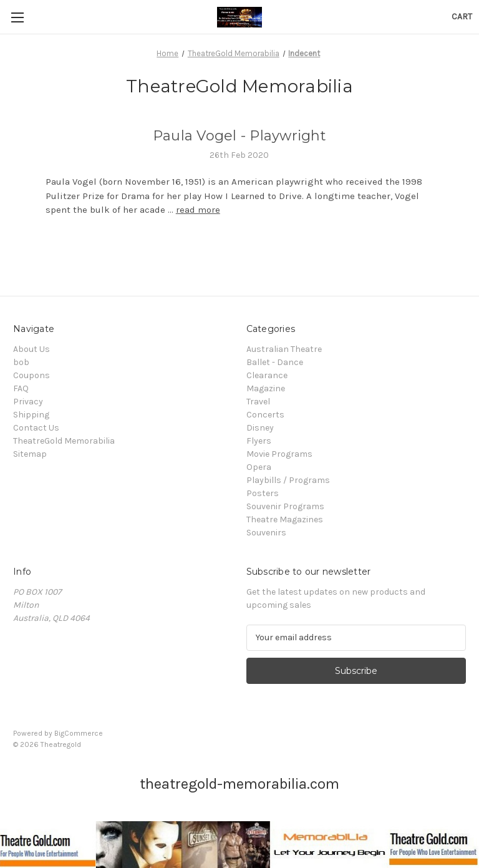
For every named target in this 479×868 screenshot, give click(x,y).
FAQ (21, 388)
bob (21, 362)
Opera (259, 467)
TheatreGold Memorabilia (64, 441)
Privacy (28, 402)
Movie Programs (279, 454)
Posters (263, 493)
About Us (31, 349)
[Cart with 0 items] (462, 17)
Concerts (265, 415)
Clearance (267, 375)
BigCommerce (79, 733)
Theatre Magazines (285, 519)
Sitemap (30, 454)
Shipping (31, 415)
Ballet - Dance (275, 362)
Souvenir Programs (285, 506)
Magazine (266, 388)
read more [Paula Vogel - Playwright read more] (198, 210)
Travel (258, 402)
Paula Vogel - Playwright (239, 136)
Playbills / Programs (288, 480)
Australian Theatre (284, 349)
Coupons (31, 375)
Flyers (259, 441)
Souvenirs (266, 533)
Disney (260, 428)
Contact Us (36, 428)
